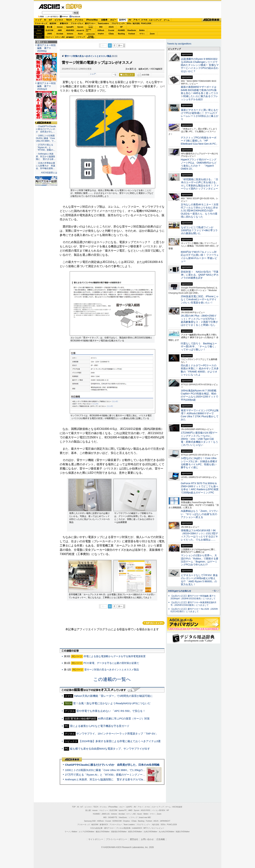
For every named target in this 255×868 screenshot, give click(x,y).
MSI (101, 27)
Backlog (121, 34)
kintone (70, 34)
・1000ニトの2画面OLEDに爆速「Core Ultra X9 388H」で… (46, 138)
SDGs (129, 23)
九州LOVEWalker (150, 832)
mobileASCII (137, 828)
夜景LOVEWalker (135, 832)
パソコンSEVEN (91, 27)
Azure (80, 34)
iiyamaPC (70, 27)
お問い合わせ (147, 839)
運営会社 (134, 839)
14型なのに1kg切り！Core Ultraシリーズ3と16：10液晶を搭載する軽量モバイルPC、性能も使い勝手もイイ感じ (199, 463)
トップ (38, 20)
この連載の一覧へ (112, 679)
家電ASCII (64, 23)
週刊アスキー (90, 23)
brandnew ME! (91, 37)
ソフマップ (80, 37)
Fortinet (132, 34)
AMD (60, 30)
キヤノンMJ (60, 37)
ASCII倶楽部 (211, 20)
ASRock (101, 30)
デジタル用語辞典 (123, 828)
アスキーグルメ (77, 23)
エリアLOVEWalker (87, 832)
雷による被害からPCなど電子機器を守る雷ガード (100, 726)
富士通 (50, 27)
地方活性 (136, 23)
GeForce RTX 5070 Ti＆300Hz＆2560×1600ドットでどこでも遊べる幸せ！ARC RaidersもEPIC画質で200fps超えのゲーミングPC (200, 488)
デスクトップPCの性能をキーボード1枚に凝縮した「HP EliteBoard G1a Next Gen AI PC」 (200, 141)
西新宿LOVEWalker (119, 832)
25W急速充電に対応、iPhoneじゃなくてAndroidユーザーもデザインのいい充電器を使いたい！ (200, 299)
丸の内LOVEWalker (167, 832)
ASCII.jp (49, 7)
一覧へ (215, 591)
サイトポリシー (96, 839)
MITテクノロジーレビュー (154, 828)
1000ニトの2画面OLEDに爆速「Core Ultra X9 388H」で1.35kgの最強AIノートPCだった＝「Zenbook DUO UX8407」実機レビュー (143, 770)
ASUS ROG (70, 30)
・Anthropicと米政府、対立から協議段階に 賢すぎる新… (46, 156)
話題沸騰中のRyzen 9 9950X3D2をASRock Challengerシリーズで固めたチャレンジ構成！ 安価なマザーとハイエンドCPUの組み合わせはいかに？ (200, 65)
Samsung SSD (90, 821)
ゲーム (167, 20)
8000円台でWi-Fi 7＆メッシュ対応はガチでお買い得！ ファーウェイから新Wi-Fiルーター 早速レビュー (200, 257)
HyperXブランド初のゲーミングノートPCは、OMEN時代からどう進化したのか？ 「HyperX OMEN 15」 (199, 164)
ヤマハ (142, 34)
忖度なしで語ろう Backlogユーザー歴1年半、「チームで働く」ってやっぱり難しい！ (199, 347)
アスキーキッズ (41, 23)
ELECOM (49, 30)
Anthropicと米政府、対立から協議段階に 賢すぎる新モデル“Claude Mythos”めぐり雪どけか (121, 779)
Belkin (142, 30)
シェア (93, 74)
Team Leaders (129, 825)
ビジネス (59, 20)
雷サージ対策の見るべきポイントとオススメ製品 (88, 56)
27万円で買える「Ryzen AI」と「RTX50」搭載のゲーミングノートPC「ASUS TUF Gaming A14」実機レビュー (132, 775)
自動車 (104, 20)
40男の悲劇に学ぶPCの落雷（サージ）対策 (124, 718)
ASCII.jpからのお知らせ (180, 591)
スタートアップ (155, 20)
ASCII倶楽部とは (49, 173)
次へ (120, 45)
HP (121, 27)
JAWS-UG (106, 814)
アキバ (136, 20)
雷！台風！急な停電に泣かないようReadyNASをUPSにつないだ (112, 703)
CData (111, 34)
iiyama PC (123, 810)
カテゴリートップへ (154, 623)
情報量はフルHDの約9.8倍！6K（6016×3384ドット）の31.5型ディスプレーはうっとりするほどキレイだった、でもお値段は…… (199, 535)
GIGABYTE (80, 30)
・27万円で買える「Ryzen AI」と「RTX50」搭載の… (46, 147)
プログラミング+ (118, 23)
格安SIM (53, 23)
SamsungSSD (88, 30)
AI (45, 20)
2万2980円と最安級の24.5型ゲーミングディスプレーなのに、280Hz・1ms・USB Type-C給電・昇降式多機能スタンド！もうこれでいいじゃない (199, 439)
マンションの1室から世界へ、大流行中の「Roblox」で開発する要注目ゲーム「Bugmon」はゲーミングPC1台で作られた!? (200, 560)
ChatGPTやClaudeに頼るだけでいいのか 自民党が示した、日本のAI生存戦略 (112, 765)
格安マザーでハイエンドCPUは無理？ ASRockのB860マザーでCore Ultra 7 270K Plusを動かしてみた (200, 415)
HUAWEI (121, 30)
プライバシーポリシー (117, 839)
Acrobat (60, 34)
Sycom (80, 27)
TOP (74, 807)
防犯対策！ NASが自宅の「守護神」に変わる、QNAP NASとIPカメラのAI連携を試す (200, 275)
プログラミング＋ (143, 825)
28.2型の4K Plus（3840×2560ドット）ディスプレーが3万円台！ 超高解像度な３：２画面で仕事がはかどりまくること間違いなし (199, 320)
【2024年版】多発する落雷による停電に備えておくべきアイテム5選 (120, 741)
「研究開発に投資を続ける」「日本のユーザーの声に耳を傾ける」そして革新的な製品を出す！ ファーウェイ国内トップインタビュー (200, 184)
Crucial (111, 30)
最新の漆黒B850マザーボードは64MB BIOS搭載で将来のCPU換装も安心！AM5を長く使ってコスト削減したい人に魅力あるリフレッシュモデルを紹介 (199, 93)
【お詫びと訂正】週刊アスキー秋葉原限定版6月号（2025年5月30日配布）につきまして (193, 604)
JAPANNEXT (70, 37)
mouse (60, 27)
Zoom (152, 34)
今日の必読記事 (96, 828)
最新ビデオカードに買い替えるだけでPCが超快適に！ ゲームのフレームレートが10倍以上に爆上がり (200, 115)
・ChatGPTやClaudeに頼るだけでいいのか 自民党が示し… (46, 129)
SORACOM (117, 821)
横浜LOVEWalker (103, 832)
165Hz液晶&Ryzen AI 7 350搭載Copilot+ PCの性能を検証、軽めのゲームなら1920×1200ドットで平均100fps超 (199, 395)
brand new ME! (145, 817)
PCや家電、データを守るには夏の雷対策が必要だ (111, 663)
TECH (69, 20)
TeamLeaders (103, 23)
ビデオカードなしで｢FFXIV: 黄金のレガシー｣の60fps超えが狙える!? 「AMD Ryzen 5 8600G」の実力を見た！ (199, 580)
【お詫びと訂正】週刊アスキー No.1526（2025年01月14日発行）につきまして (194, 610)
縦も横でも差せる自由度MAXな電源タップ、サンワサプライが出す (110, 749)
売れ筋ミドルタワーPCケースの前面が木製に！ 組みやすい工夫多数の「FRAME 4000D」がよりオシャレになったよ (200, 370)
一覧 (115, 75)
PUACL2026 (146, 23)
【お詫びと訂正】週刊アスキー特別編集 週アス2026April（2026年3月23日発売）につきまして (193, 597)
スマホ (144, 20)
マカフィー (50, 37)
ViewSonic (132, 30)
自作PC (73, 6)
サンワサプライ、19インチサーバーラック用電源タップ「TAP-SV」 (117, 734)
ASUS (111, 27)
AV (130, 20)
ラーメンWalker (71, 832)
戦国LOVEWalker (183, 832)
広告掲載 (161, 839)
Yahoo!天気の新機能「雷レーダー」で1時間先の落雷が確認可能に (113, 696)
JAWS (49, 34)
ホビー (113, 20)
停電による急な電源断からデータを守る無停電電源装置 (115, 656)
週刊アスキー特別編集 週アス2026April (46, 86)
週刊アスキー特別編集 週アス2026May (46, 48)
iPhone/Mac (92, 20)
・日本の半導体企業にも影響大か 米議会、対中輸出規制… (46, 166)
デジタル (79, 20)
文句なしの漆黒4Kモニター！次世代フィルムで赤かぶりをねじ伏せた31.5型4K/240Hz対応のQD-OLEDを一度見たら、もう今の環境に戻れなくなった (200, 211)
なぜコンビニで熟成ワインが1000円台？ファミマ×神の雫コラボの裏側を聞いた (199, 230)
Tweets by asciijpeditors (179, 44)
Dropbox (101, 34)
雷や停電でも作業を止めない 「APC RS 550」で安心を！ (111, 711)
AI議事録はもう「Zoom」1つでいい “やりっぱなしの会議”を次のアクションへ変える (199, 514)
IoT (50, 20)
